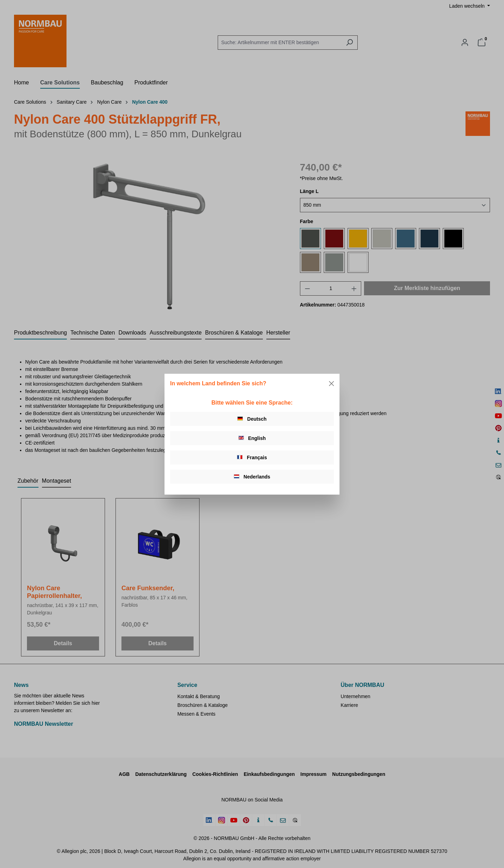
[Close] (331, 384)
